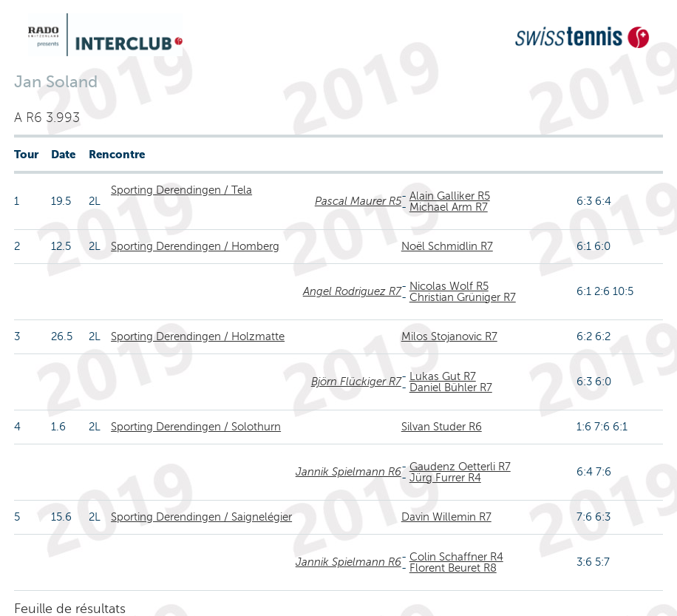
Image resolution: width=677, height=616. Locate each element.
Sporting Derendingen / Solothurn (196, 427)
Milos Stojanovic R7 (449, 336)
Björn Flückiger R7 (356, 382)
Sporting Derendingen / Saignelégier (201, 517)
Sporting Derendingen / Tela (181, 190)
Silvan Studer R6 (442, 427)
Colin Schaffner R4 (456, 557)
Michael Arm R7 (449, 207)
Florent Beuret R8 (453, 568)
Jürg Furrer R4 (445, 478)
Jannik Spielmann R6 (348, 472)
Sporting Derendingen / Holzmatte (198, 336)
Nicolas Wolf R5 (449, 286)
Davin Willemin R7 (446, 517)
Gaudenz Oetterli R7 (460, 467)
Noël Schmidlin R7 (447, 246)
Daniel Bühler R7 (451, 387)
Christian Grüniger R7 (463, 297)
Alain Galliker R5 (450, 196)
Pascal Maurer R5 (358, 201)
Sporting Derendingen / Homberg (195, 246)
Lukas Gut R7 (443, 376)
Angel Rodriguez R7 (352, 291)
